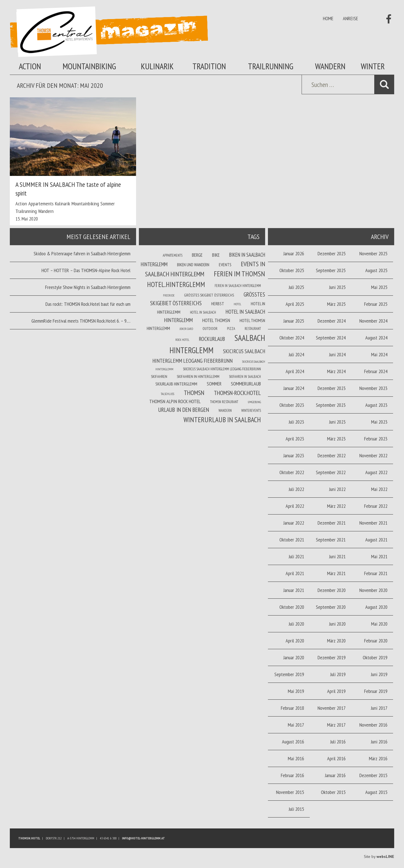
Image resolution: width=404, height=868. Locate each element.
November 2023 (373, 388)
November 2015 (290, 792)
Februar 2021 (376, 573)
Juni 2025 (337, 287)
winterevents (251, 410)
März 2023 (336, 439)
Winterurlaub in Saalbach (222, 420)
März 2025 (336, 304)
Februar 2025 (376, 304)
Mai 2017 (296, 725)
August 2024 (376, 338)
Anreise (350, 18)
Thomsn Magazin (109, 32)
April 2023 (295, 439)
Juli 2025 (296, 287)
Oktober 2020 (292, 607)
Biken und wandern (193, 265)
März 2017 (336, 725)
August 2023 (376, 405)
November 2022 (373, 455)
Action (30, 66)
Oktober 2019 (375, 657)
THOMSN (194, 392)
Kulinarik (157, 66)
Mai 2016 (296, 758)
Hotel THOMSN (216, 320)
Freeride (169, 295)
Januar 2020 (294, 657)
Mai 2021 (379, 556)
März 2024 (336, 371)
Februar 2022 (376, 506)
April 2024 (295, 371)
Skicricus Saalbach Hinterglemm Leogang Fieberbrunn (222, 369)
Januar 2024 (294, 388)
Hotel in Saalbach (203, 312)
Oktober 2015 (333, 792)
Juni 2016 (379, 742)
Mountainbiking (89, 66)
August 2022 (376, 472)
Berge (197, 255)
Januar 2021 (294, 590)
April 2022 (295, 506)
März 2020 (336, 641)
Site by (379, 856)
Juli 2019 (338, 674)
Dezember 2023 (332, 388)
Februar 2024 (376, 371)
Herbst (218, 304)
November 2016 (373, 725)
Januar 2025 (294, 321)
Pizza (231, 329)
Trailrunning (271, 66)
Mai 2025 (379, 287)
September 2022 (331, 472)
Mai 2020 (379, 624)
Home (328, 18)
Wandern (330, 66)
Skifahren (159, 376)
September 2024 (331, 338)
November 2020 (373, 590)
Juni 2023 (337, 422)
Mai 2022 (379, 489)
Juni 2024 (337, 354)
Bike (216, 255)
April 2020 (295, 641)
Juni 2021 (337, 556)
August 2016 (293, 742)
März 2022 (336, 506)
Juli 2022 (296, 489)
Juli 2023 (296, 422)
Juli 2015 (296, 809)
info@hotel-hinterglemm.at (144, 838)
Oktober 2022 (292, 472)
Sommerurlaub (246, 384)
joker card (186, 329)
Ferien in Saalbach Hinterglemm (238, 286)
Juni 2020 (337, 624)
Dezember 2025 (332, 253)
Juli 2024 (296, 354)
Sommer (108, 204)
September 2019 (289, 674)
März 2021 (336, 573)
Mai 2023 (379, 422)
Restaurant (253, 329)
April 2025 (295, 304)
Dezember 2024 (332, 321)
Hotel (237, 304)
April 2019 (336, 691)
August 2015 (376, 792)
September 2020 (331, 607)
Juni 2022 (337, 489)
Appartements (41, 204)
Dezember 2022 (332, 455)
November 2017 (332, 708)
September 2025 (331, 270)
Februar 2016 (292, 775)
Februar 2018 (292, 708)
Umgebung (254, 402)
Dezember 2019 (332, 657)
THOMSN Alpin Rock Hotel (175, 401)
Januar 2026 (294, 253)
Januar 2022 (294, 523)
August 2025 (376, 270)
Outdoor (210, 329)
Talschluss (167, 394)
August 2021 (376, 540)
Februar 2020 (376, 641)
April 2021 (295, 573)
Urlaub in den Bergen (184, 410)
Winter (373, 66)
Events (225, 265)
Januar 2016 (335, 775)
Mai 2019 (296, 691)
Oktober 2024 (292, 338)
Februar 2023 (376, 439)
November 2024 (373, 321)
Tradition (209, 66)
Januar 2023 (294, 455)
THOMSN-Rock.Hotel (237, 393)
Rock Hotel (182, 340)
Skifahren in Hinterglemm (198, 376)
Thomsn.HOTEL (29, 838)
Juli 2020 (296, 624)
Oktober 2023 (292, 405)
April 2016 (336, 758)
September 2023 (331, 405)
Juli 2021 (296, 556)
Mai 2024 (379, 354)
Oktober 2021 (292, 540)
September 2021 (331, 540)
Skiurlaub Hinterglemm (176, 384)
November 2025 (373, 253)
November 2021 (373, 523)
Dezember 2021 (332, 523)
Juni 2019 (379, 674)
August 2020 (376, 607)
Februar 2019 (376, 691)
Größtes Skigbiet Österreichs (209, 295)
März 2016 (378, 758)
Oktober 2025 (292, 270)
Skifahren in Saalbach (245, 376)
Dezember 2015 (373, 775)
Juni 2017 (379, 708)
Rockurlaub (212, 339)
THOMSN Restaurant (224, 402)
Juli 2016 (338, 742)
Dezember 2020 (332, 590)
